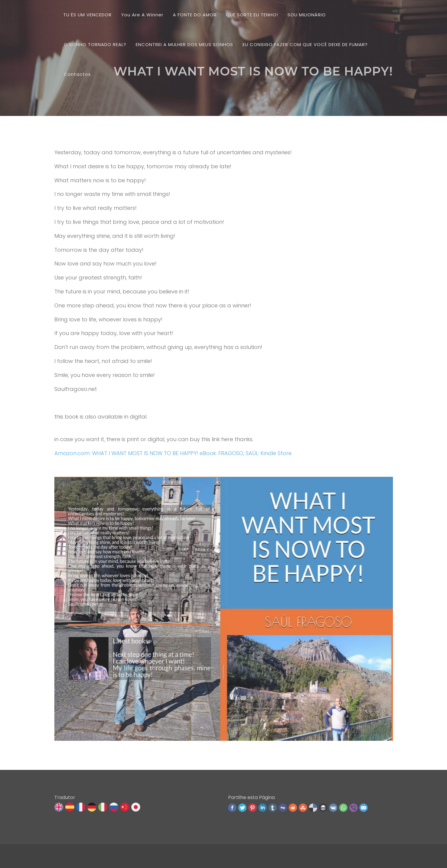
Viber (353, 808)
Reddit (293, 808)
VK (333, 808)
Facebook (232, 808)
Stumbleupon (303, 808)
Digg (283, 808)
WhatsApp (343, 808)
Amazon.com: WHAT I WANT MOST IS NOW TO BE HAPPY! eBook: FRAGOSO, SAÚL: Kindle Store (173, 453)
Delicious (313, 808)
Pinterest (252, 808)
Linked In (263, 808)
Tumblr (273, 808)
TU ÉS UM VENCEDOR (87, 15)
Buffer (323, 808)
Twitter (242, 808)
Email (364, 808)
